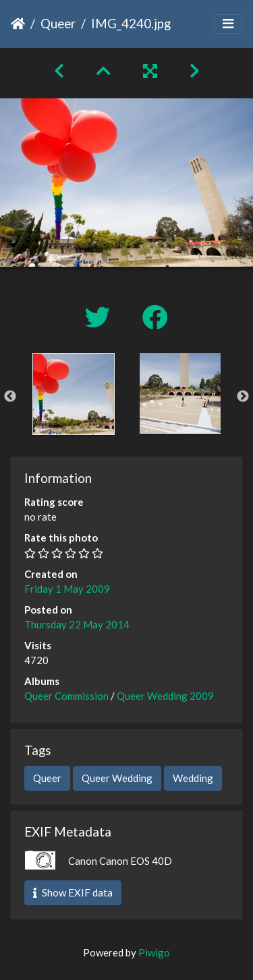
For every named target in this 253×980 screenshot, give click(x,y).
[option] (74, 394)
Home (18, 24)
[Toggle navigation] (228, 24)
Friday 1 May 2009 (67, 589)
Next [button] (243, 397)
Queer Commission (66, 696)
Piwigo (154, 952)
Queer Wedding (117, 778)
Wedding (193, 778)
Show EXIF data (73, 892)
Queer (58, 23)
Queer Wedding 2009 (165, 696)
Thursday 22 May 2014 (77, 624)
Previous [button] (10, 397)
